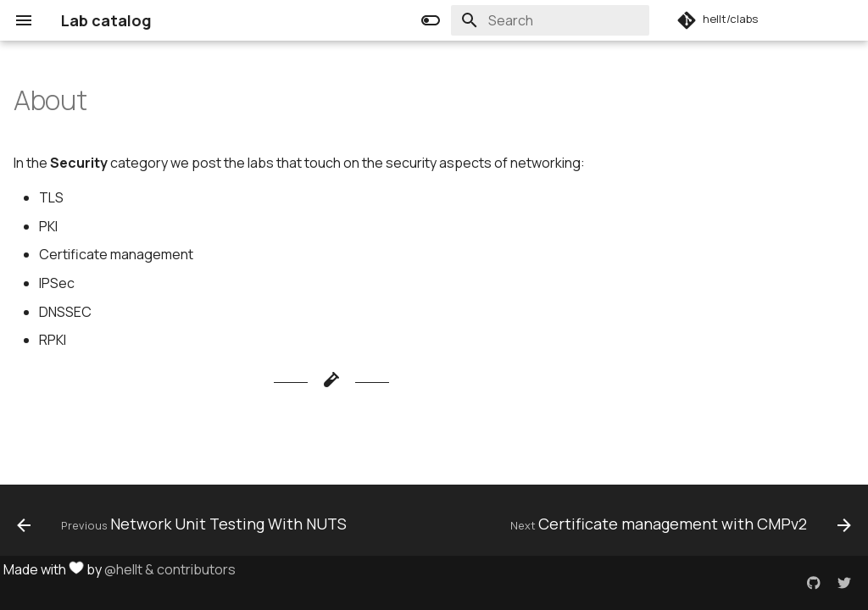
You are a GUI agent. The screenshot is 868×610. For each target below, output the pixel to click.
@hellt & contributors (170, 569)
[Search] (550, 20)
